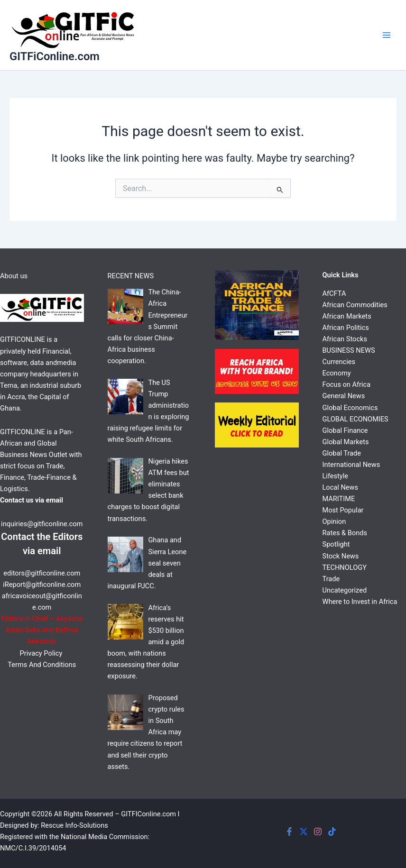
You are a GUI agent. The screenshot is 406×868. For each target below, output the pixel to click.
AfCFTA (334, 293)
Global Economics (350, 408)
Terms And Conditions (42, 665)
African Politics (346, 328)
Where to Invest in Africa (360, 602)
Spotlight (336, 544)
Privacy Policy (42, 653)
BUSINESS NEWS (349, 350)
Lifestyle (336, 476)
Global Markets (346, 442)
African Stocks (345, 339)
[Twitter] (304, 831)
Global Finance (345, 430)
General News (344, 396)
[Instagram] (318, 831)
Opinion (334, 521)
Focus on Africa (347, 384)
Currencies (339, 362)
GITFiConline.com (55, 56)
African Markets (347, 316)
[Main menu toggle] (387, 35)
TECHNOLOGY (345, 567)
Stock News (341, 556)
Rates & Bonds (345, 533)
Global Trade (342, 453)
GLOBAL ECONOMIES (355, 419)
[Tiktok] (332, 831)
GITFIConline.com (148, 814)
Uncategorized (345, 590)
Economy (337, 373)
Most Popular (343, 510)
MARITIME (339, 499)
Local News (341, 487)
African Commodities (355, 305)
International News (351, 465)
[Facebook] (289, 831)
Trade (331, 579)
